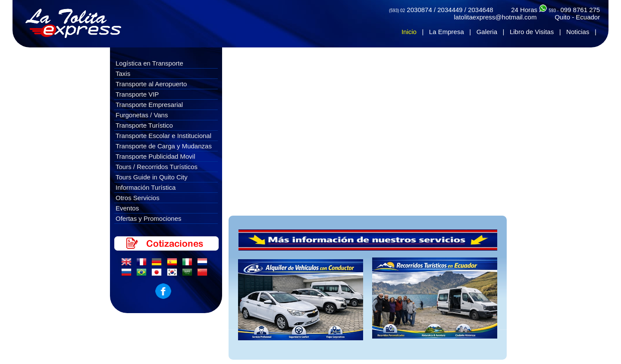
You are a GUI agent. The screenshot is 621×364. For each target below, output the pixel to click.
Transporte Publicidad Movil (155, 156)
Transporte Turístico (144, 125)
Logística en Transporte (149, 63)
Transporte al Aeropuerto (151, 84)
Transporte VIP (137, 94)
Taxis (123, 74)
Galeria (487, 32)
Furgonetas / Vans (142, 115)
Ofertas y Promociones (149, 218)
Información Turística (146, 187)
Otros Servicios (138, 198)
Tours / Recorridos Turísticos (157, 167)
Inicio (409, 32)
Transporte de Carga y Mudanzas (164, 146)
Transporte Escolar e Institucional (163, 136)
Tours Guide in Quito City (152, 177)
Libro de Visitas (532, 32)
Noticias (578, 32)
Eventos (127, 208)
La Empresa (447, 32)
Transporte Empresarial (149, 105)
